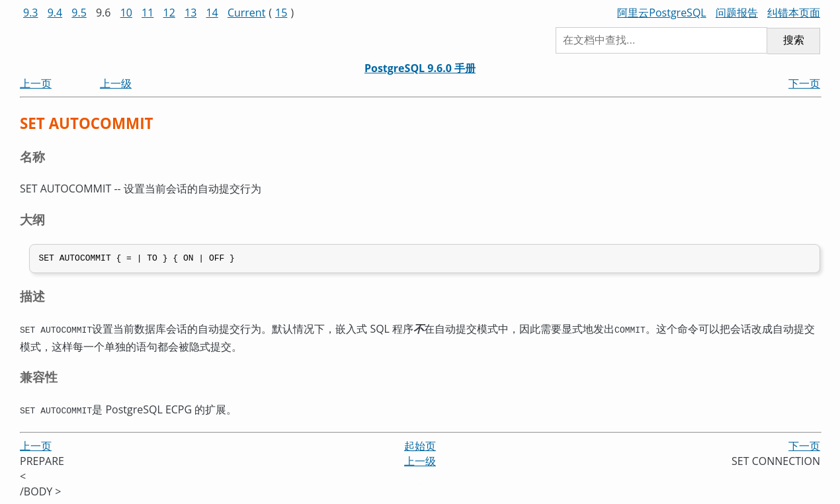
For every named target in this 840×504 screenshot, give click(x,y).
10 (126, 13)
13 (190, 13)
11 (147, 13)
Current (246, 13)
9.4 (55, 13)
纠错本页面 (794, 13)
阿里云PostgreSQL (661, 13)
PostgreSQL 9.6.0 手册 (420, 68)
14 (212, 13)
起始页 (420, 446)
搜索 (794, 40)
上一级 (116, 83)
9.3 (31, 13)
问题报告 (737, 13)
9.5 (79, 13)
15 (281, 13)
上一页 (36, 83)
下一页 (804, 83)
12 (169, 13)
